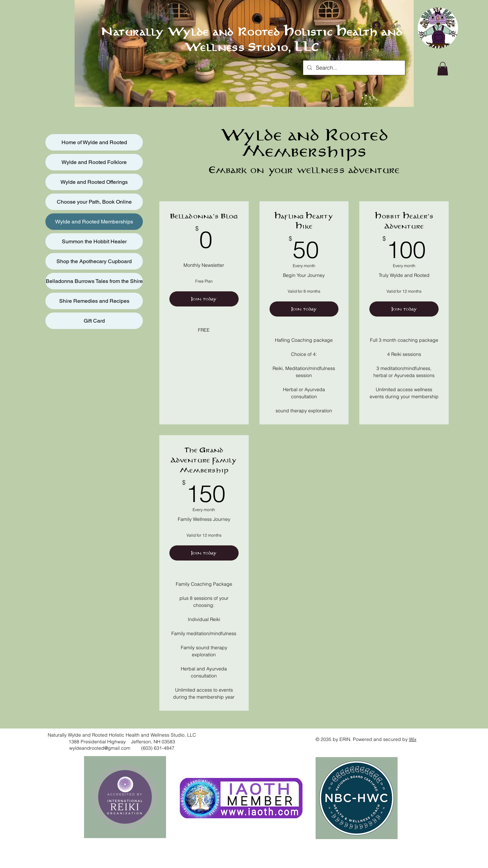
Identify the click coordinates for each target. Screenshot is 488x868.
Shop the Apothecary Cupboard (94, 261)
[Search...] (353, 68)
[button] (443, 69)
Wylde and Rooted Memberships (94, 222)
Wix (413, 739)
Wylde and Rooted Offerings (94, 182)
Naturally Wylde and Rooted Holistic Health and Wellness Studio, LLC (252, 40)
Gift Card (94, 321)
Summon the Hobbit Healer (94, 241)
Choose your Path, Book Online (94, 202)
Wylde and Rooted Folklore (94, 162)
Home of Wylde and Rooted (94, 142)
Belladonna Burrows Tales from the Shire (94, 281)
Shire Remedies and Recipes (94, 301)
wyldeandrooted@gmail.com (100, 748)
